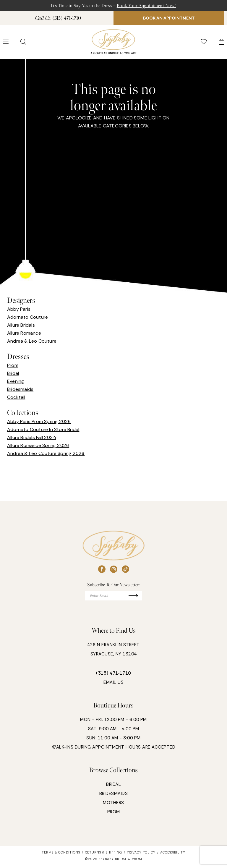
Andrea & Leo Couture (32, 343)
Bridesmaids (20, 391)
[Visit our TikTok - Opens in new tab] (125, 571)
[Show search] (23, 43)
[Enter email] (114, 598)
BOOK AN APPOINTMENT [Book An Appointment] (169, 19)
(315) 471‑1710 (113, 676)
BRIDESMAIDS (114, 796)
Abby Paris (19, 311)
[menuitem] (58, 19)
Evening (16, 383)
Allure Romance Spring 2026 (38, 447)
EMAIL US (113, 685)
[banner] (113, 44)
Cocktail (16, 399)
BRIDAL (113, 787)
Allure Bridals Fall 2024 (32, 439)
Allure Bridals (21, 327)
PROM (114, 814)
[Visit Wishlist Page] (204, 43)
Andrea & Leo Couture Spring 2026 (46, 455)
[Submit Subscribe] (138, 598)
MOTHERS (113, 805)
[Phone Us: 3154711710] (58, 19)
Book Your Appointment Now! (150, 6)
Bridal (13, 375)
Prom (13, 367)
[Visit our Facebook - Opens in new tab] (102, 571)
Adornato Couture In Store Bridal (43, 431)
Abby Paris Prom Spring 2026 (39, 423)
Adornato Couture (27, 319)
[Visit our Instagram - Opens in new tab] (114, 571)
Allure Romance (24, 335)
